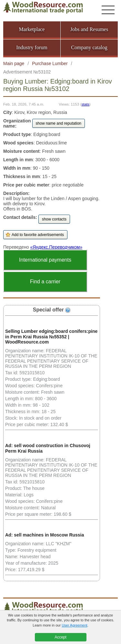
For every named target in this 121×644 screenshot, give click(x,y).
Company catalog (89, 47)
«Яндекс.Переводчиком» (56, 247)
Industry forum (32, 47)
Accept (60, 637)
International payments (45, 260)
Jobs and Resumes (89, 29)
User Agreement (74, 625)
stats (85, 104)
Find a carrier (45, 282)
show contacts (54, 219)
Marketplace (32, 29)
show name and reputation (59, 123)
